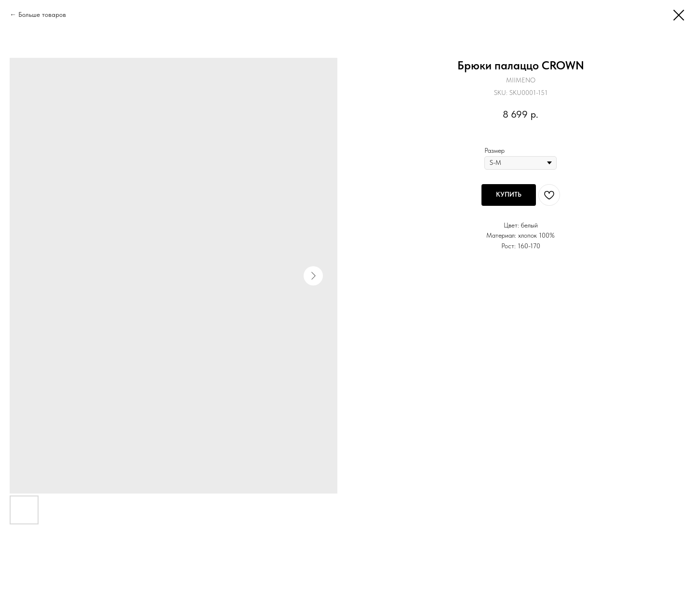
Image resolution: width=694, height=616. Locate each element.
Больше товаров (42, 14)
